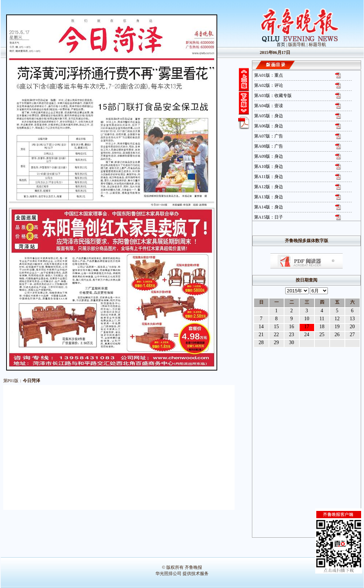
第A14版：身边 (269, 207)
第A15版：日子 (269, 217)
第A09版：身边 (269, 156)
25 (322, 335)
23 (292, 335)
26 (337, 335)
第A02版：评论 (269, 85)
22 (277, 335)
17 (307, 327)
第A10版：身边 (269, 166)
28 (261, 342)
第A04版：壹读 (269, 106)
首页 (281, 45)
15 (277, 327)
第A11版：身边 (269, 177)
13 (352, 319)
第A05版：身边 (269, 116)
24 (307, 335)
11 (322, 319)
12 (337, 319)
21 (261, 335)
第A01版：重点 (269, 75)
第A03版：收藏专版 (273, 96)
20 (352, 327)
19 (337, 327)
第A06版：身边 (269, 126)
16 (292, 327)
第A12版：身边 (269, 187)
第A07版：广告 (269, 136)
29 (277, 342)
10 (307, 319)
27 (352, 335)
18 (322, 327)
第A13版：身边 (269, 197)
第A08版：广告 (269, 146)
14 (261, 327)
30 (292, 342)
